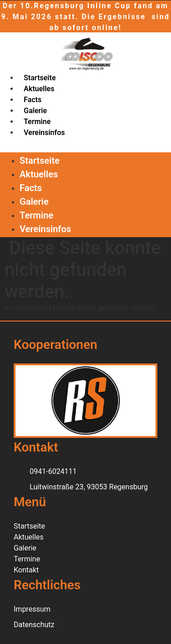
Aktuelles (39, 89)
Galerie (35, 111)
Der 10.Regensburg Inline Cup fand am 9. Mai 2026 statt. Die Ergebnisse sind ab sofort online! (86, 17)
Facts (33, 100)
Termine (37, 122)
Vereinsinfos (44, 132)
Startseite (40, 78)
